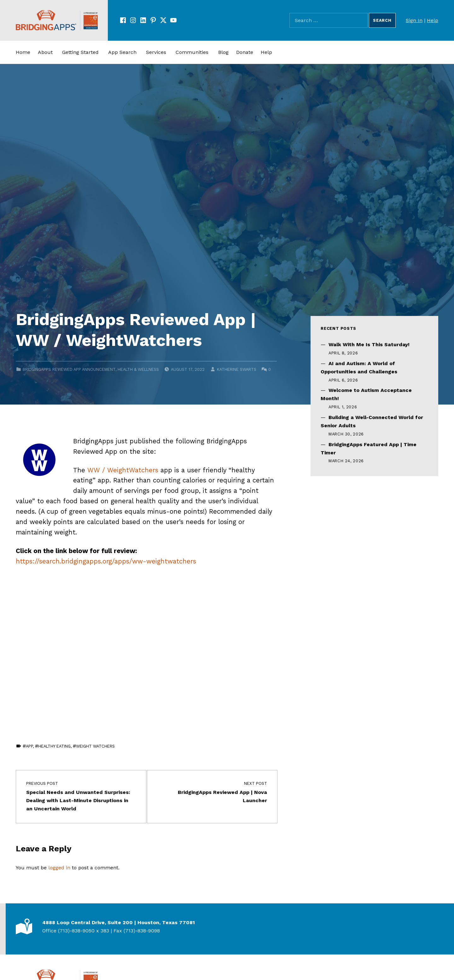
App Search (122, 52)
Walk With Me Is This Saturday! (369, 344)
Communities (192, 52)
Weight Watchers (95, 746)
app (29, 746)
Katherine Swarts (237, 369)
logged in (59, 868)
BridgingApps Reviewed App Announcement (69, 369)
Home (23, 52)
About (45, 52)
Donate (245, 52)
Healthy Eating (54, 746)
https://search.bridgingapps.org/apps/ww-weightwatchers (106, 561)
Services (156, 52)
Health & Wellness (138, 369)
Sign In (414, 20)
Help (433, 20)
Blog (223, 52)
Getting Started (80, 52)
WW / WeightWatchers (123, 470)
